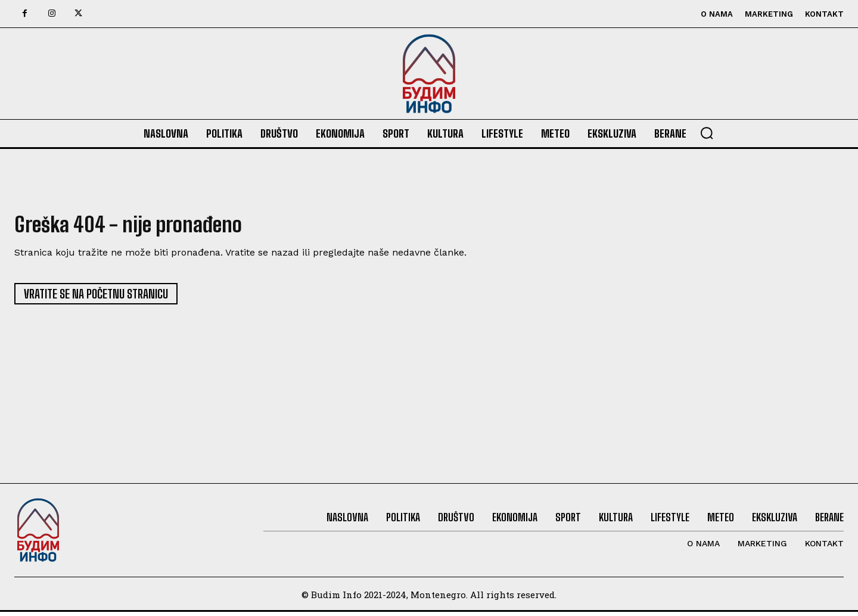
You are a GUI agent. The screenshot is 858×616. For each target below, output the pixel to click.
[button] (707, 133)
